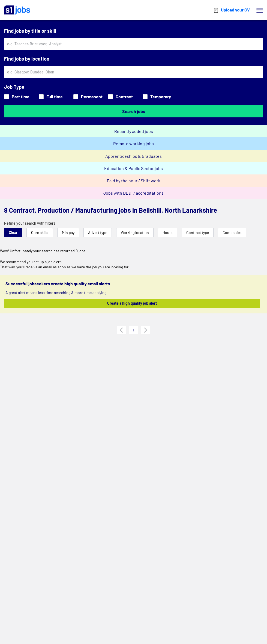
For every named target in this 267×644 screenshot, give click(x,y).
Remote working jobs (133, 143)
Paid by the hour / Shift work (134, 181)
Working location (135, 232)
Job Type (14, 87)
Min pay (68, 232)
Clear (13, 232)
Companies (232, 232)
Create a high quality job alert (132, 303)
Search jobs (134, 111)
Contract (120, 97)
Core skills (40, 232)
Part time (17, 97)
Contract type (198, 232)
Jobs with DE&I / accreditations (133, 193)
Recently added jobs (134, 131)
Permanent (88, 97)
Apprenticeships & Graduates (133, 156)
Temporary (157, 97)
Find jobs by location (27, 59)
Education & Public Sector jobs (133, 168)
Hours (168, 232)
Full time (51, 97)
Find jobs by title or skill (30, 31)
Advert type (98, 232)
